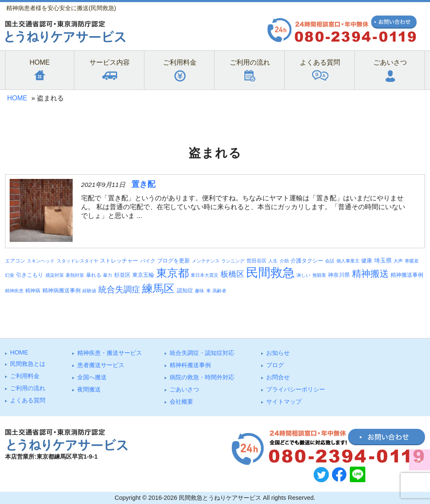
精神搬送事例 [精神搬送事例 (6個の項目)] (407, 275)
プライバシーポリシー (296, 389)
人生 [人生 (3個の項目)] (273, 261)
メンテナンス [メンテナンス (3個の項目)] (206, 261)
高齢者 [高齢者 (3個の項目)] (219, 291)
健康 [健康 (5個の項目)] (367, 261)
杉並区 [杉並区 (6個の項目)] (122, 275)
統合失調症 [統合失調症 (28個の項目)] (119, 289)
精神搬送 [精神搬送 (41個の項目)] (370, 274)
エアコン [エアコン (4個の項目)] (15, 261)
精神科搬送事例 (190, 365)
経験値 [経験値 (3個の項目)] (89, 291)
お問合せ (278, 377)
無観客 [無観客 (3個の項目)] (319, 275)
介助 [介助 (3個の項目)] (284, 261)
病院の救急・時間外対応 (202, 377)
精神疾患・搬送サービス (110, 353)
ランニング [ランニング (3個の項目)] (233, 261)
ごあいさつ (184, 389)
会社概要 (181, 402)
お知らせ (278, 353)
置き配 (143, 184)
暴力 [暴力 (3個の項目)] (107, 275)
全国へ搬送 (92, 377)
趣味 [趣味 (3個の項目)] (199, 291)
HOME (17, 98)
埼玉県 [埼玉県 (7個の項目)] (383, 260)
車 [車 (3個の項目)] (208, 291)
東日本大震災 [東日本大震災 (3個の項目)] (205, 275)
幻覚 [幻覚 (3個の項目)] (10, 275)
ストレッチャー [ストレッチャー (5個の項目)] (119, 261)
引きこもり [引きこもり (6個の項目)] (30, 275)
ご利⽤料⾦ (25, 376)
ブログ (275, 365)
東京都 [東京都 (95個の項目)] (173, 273)
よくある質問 (28, 400)
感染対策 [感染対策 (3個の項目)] (55, 275)
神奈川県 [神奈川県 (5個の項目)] (339, 275)
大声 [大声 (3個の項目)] (398, 261)
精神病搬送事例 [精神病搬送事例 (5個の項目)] (62, 291)
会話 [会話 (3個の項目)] (330, 261)
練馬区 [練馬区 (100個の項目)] (158, 289)
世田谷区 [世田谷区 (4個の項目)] (257, 261)
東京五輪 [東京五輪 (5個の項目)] (143, 275)
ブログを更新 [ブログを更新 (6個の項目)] (173, 261)
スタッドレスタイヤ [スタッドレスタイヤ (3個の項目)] (77, 261)
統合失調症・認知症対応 (202, 353)
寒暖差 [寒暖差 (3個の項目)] (412, 261)
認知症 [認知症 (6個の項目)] (185, 290)
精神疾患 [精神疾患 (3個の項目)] (14, 291)
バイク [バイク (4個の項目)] (148, 261)
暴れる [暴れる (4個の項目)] (94, 275)
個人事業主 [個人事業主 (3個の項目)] (348, 261)
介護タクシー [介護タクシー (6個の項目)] (307, 261)
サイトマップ (284, 402)
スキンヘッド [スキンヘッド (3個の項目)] (41, 261)
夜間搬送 (89, 389)
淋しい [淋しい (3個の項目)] (303, 275)
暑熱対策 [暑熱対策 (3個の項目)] (75, 275)
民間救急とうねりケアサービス (220, 498)
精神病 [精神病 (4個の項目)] (33, 290)
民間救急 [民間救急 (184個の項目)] (270, 272)
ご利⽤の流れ (28, 388)
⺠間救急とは (28, 364)
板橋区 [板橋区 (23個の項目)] (232, 274)
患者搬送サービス (101, 365)
